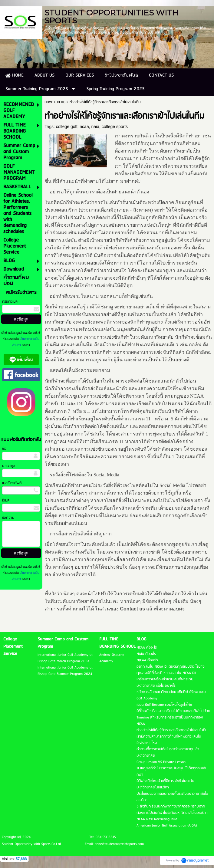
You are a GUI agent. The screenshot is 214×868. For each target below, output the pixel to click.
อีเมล (6, 500)
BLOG (61, 102)
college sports (115, 127)
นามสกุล (9, 466)
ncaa (84, 127)
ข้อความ (8, 518)
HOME (49, 102)
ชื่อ (4, 449)
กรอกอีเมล (10, 302)
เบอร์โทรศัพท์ (12, 483)
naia (95, 127)
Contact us (133, 609)
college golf (67, 127)
